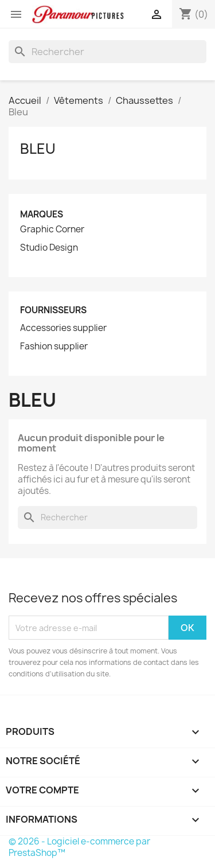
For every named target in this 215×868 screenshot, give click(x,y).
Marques (42, 214)
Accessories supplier (63, 328)
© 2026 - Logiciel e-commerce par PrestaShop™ (79, 847)
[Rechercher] (107, 52)
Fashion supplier (54, 347)
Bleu (38, 149)
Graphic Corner (52, 229)
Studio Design (49, 248)
